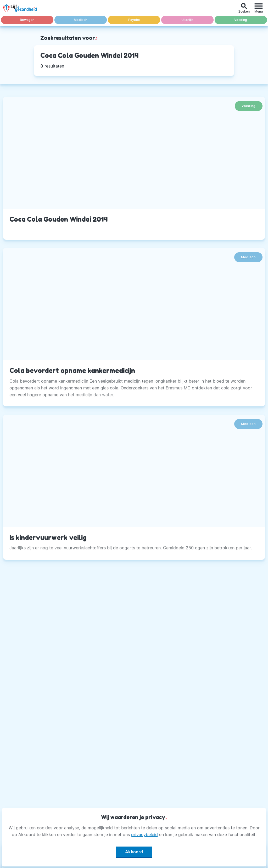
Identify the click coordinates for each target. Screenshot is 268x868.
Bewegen (27, 20)
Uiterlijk (188, 20)
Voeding (241, 20)
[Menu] (259, 8)
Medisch (80, 20)
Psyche (134, 20)
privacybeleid (144, 835)
